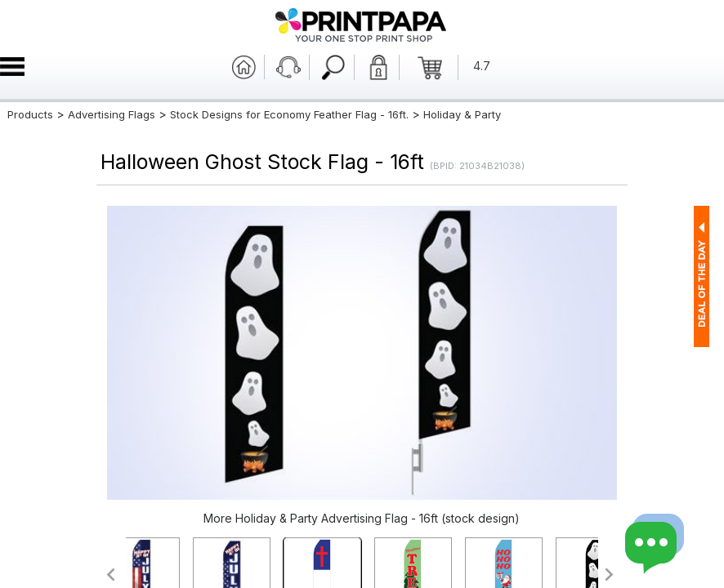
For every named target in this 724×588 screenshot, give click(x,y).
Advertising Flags (112, 114)
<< (110, 575)
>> (610, 575)
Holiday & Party (462, 114)
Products (30, 114)
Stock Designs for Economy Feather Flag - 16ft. (289, 114)
